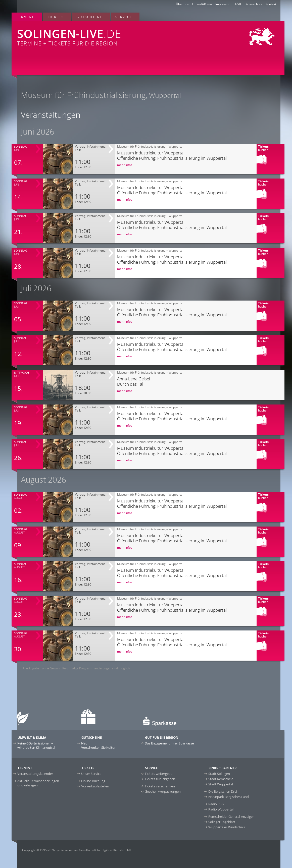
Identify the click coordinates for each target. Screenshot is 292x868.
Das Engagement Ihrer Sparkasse (169, 743)
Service (124, 17)
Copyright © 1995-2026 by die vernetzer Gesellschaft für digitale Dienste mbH (77, 850)
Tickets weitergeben (160, 774)
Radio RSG (216, 804)
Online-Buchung (93, 781)
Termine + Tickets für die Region (92, 34)
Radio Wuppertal (221, 809)
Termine (25, 17)
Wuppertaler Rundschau (227, 827)
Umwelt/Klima (202, 4)
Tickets (56, 17)
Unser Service (91, 774)
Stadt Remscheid (221, 779)
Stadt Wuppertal (221, 784)
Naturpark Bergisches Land (229, 797)
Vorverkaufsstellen (95, 786)
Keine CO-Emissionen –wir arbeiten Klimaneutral (36, 745)
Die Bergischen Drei (223, 791)
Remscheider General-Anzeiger (231, 817)
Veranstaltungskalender (35, 774)
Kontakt (271, 4)
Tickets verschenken (160, 786)
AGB (238, 4)
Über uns (182, 4)
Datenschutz (253, 4)
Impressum (223, 4)
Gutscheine (89, 17)
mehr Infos (125, 165)
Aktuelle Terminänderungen (38, 783)
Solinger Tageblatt (222, 822)
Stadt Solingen (219, 774)
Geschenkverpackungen (163, 791)
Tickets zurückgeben (160, 779)
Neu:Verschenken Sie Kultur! (99, 745)
